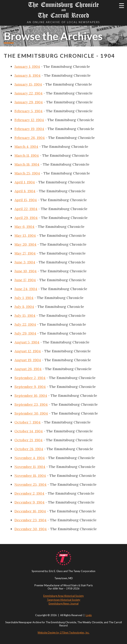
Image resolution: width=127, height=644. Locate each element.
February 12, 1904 (29, 120)
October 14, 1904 (29, 431)
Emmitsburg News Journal (64, 603)
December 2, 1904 (29, 493)
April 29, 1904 (26, 218)
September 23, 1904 (31, 404)
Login (89, 615)
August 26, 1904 (28, 369)
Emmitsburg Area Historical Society (64, 596)
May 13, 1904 (25, 235)
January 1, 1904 (27, 66)
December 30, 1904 (31, 529)
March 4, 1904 (26, 147)
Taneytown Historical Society (64, 600)
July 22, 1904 (25, 324)
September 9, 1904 (30, 387)
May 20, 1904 (25, 244)
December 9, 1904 (29, 502)
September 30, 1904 (31, 413)
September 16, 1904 (31, 396)
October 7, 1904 (27, 422)
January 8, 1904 (27, 75)
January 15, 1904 (28, 84)
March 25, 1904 (27, 173)
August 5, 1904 (27, 342)
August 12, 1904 (28, 351)
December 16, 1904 (30, 511)
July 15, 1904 (25, 315)
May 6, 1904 (24, 227)
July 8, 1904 (24, 307)
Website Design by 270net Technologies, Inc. (63, 633)
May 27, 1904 (25, 253)
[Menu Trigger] (122, 5)
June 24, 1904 (26, 289)
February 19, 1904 (29, 129)
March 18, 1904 (27, 164)
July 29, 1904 (25, 333)
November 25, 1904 (30, 484)
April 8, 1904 (25, 191)
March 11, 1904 (27, 155)
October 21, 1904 (28, 440)
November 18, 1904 (30, 476)
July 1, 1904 (24, 298)
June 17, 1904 (25, 280)
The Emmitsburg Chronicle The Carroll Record (63, 10)
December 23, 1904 (30, 520)
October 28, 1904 (29, 449)
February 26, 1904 (30, 138)
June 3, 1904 (25, 262)
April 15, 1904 (26, 200)
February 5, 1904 (28, 111)
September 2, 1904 (30, 378)
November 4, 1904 (30, 458)
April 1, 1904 (25, 182)
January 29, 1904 (29, 102)
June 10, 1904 (26, 271)
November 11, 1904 (30, 467)
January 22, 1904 (28, 93)
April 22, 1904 (26, 209)
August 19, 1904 (28, 360)
